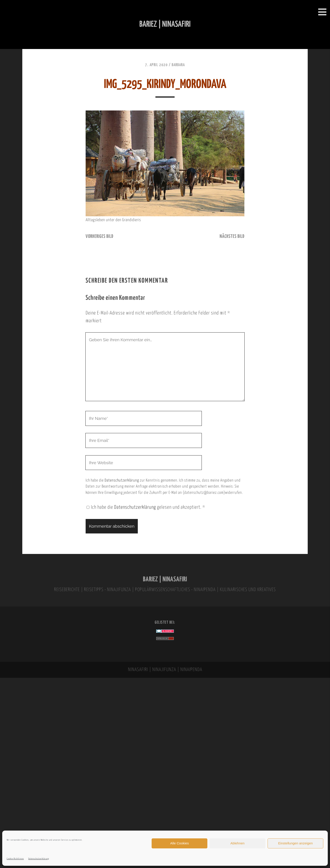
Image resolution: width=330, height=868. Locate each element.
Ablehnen (237, 843)
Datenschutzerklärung (39, 859)
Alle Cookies (179, 843)
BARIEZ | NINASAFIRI (165, 579)
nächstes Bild (232, 237)
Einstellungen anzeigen (295, 843)
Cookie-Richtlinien (15, 859)
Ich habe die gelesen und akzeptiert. (146, 507)
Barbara (178, 65)
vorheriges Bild (99, 237)
